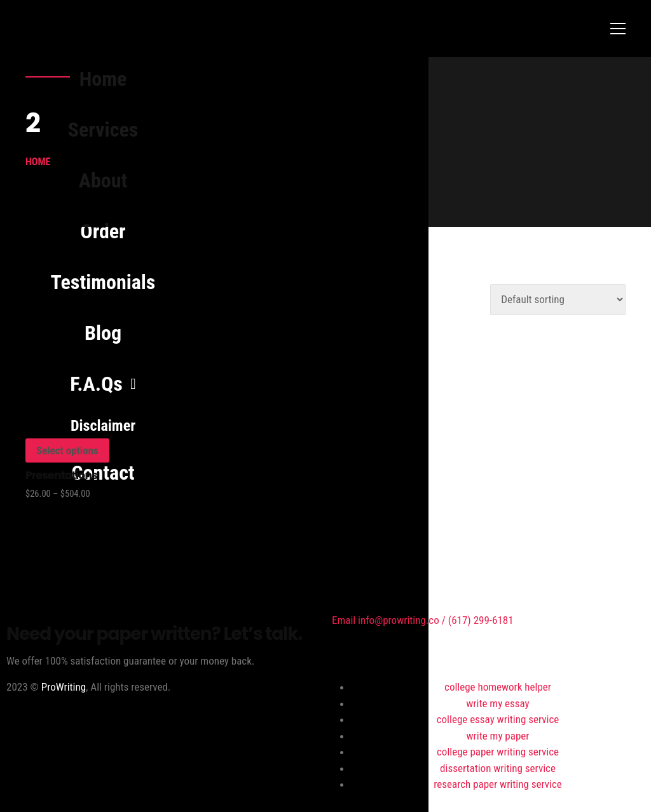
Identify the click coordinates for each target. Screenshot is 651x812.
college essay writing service (498, 719)
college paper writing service (498, 752)
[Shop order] (558, 300)
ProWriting (64, 687)
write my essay (497, 703)
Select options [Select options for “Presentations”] (67, 450)
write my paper (498, 736)
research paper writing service (497, 784)
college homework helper (498, 687)
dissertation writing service (498, 768)
